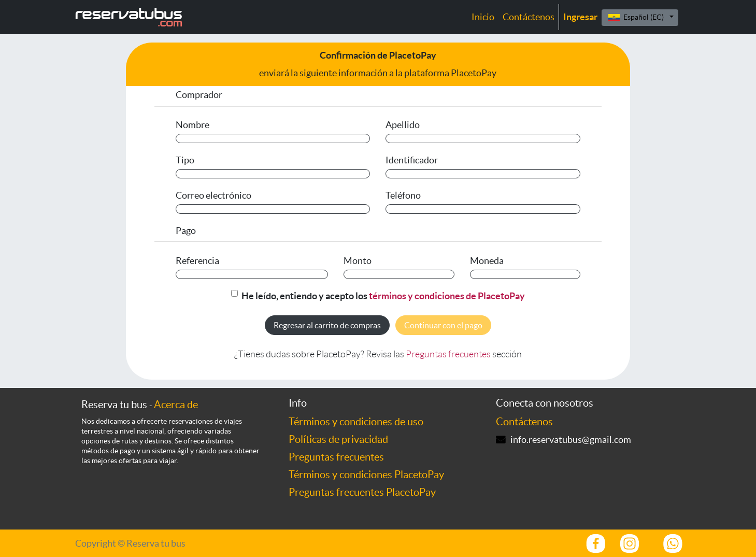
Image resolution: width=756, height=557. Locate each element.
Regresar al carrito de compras (327, 325)
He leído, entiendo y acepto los (383, 296)
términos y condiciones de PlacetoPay (447, 296)
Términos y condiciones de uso (356, 422)
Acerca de (176, 405)
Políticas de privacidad (338, 439)
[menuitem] (483, 17)
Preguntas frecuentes (448, 354)
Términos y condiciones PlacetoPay (366, 475)
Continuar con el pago (443, 325)
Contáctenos (524, 422)
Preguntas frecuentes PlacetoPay (362, 492)
